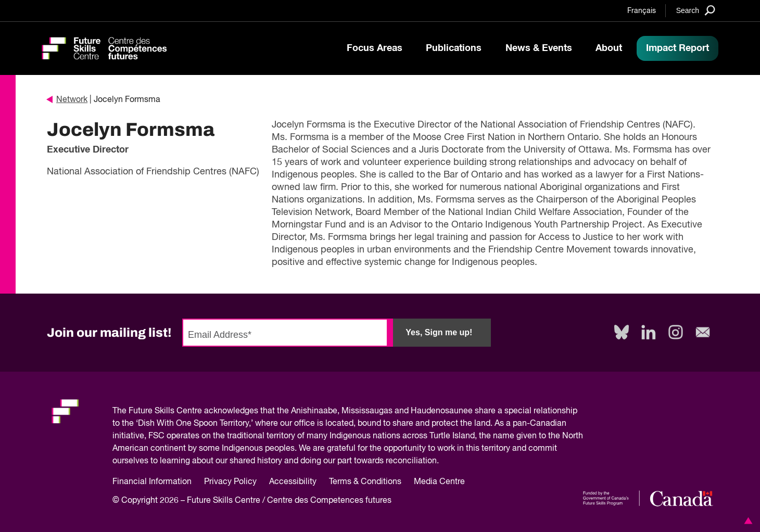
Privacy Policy (230, 482)
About (609, 48)
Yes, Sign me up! (439, 332)
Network (67, 100)
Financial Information (152, 482)
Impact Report (677, 48)
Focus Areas (375, 48)
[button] (746, 521)
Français (642, 11)
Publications (454, 48)
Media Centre (439, 482)
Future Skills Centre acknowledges (193, 411)
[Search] (696, 10)
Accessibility (293, 482)
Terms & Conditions (365, 482)
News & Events (539, 48)
